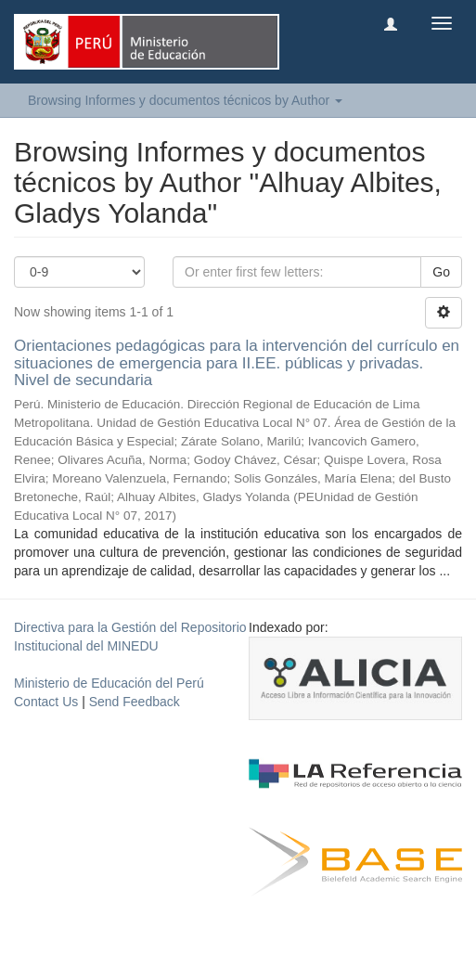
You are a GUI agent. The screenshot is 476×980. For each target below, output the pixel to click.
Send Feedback (135, 702)
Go (441, 272)
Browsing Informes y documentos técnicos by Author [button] (185, 100)
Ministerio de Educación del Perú (109, 683)
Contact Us (46, 702)
